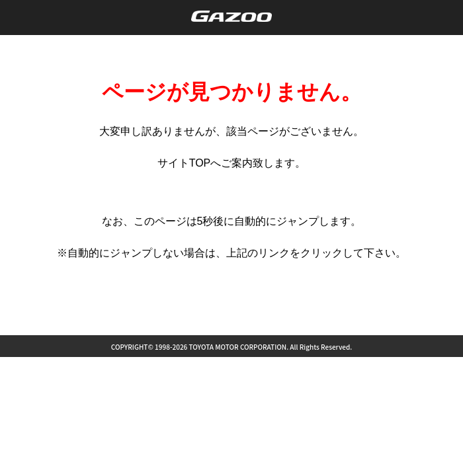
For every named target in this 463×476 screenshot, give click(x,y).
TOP (200, 163)
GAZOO (232, 16)
